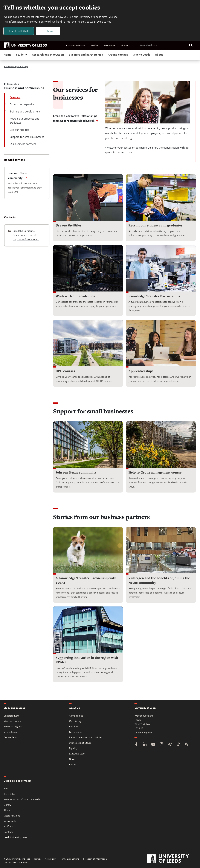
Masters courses (12, 721)
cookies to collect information (31, 17)
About (159, 55)
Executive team (77, 754)
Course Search (11, 738)
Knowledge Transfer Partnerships (154, 296)
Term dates (9, 794)
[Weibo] (170, 745)
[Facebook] (136, 745)
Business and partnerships (86, 55)
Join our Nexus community (76, 473)
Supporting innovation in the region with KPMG (87, 660)
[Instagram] (162, 745)
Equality (73, 748)
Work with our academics (75, 296)
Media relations (12, 816)
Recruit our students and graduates (155, 226)
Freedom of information (95, 859)
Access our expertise (22, 105)
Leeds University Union (16, 838)
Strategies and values (80, 743)
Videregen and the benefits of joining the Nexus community (159, 581)
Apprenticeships (141, 371)
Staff (95, 46)
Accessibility (51, 859)
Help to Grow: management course (155, 473)
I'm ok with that (19, 31)
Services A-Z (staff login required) (22, 800)
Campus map (76, 716)
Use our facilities (69, 226)
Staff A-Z (8, 827)
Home (7, 55)
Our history (75, 721)
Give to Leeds (142, 55)
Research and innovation (48, 55)
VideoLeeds (10, 821)
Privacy (37, 859)
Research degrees (13, 727)
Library (7, 805)
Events (73, 765)
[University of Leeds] (172, 859)
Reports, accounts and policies (85, 738)
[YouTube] (153, 745)
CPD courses (65, 371)
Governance (76, 732)
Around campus (118, 55)
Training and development (25, 112)
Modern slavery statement (16, 863)
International (10, 732)
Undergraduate (11, 716)
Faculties (110, 46)
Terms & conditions (70, 859)
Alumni (126, 46)
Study (22, 55)
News (72, 759)
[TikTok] (178, 745)
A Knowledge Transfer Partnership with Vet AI (86, 581)
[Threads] (187, 745)
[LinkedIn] (145, 745)
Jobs (6, 789)
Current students (76, 46)
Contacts (8, 832)
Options (48, 31)
